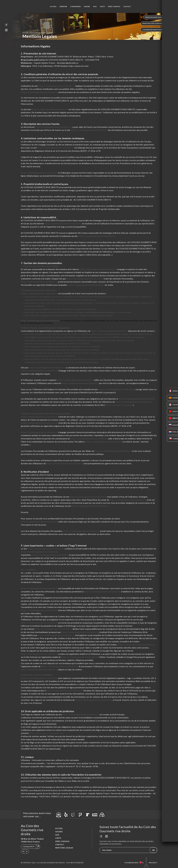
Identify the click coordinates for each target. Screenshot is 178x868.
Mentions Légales (64, 848)
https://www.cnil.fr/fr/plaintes (119, 405)
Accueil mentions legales (34, 33)
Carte (102, 6)
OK (153, 850)
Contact (127, 6)
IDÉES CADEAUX (114, 6)
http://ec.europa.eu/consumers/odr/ (47, 733)
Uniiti (155, 863)
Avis (95, 6)
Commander (75, 6)
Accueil (53, 6)
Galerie (87, 6)
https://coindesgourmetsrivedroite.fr (56, 86)
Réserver (63, 6)
